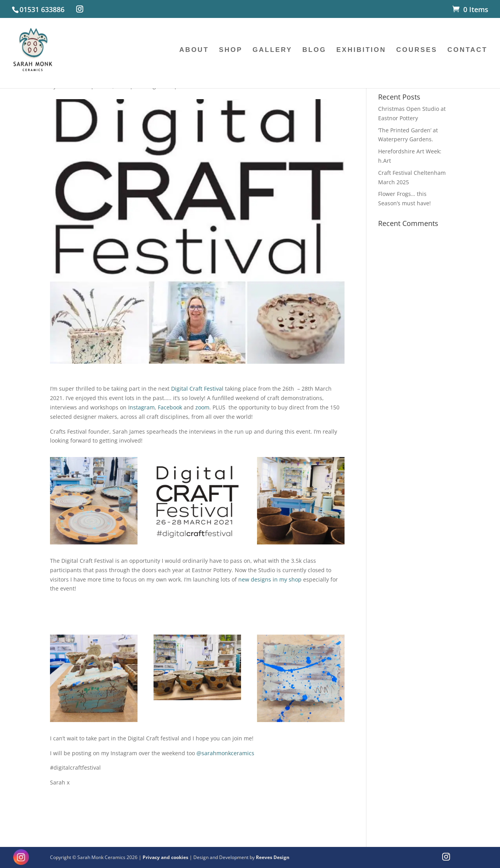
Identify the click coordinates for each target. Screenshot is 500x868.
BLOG (314, 50)
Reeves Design (273, 857)
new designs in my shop (270, 579)
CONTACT (467, 50)
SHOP (230, 50)
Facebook (170, 407)
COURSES (417, 50)
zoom (202, 407)
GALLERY (273, 50)
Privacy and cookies (166, 857)
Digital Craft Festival (197, 389)
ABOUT (194, 50)
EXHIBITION (361, 50)
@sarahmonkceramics (225, 753)
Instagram (141, 407)
